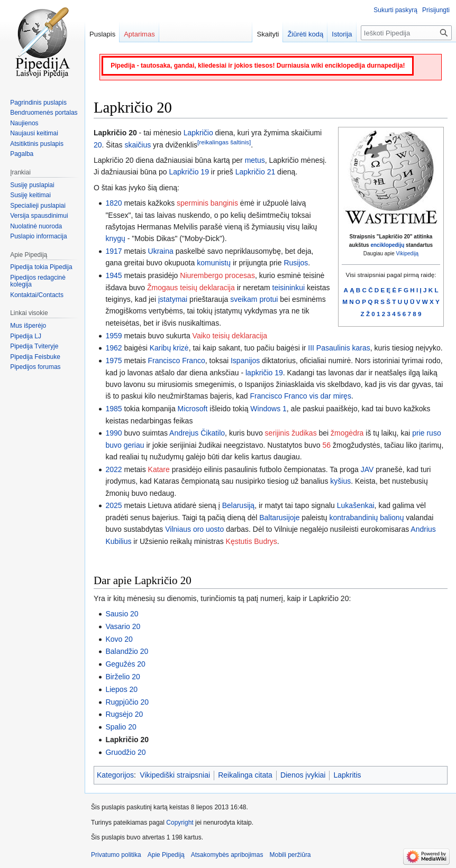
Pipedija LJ (26, 336)
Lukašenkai (356, 505)
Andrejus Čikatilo (197, 433)
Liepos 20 (121, 689)
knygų (115, 238)
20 (98, 145)
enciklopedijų (387, 245)
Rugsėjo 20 (124, 714)
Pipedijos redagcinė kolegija (38, 281)
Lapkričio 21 (256, 172)
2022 (113, 469)
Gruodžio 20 (125, 752)
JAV (367, 469)
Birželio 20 (122, 677)
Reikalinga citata (245, 775)
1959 (113, 336)
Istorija (342, 34)
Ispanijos (245, 361)
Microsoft (193, 409)
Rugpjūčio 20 (127, 702)
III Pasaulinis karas (339, 348)
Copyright (180, 823)
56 (327, 445)
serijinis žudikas (291, 433)
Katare (159, 469)
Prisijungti (436, 10)
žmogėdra (347, 433)
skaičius (138, 145)
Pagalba (22, 154)
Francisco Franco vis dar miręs (301, 396)
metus (255, 160)
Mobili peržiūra (290, 855)
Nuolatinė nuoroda (36, 226)
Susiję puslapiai (32, 185)
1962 (113, 348)
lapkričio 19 (264, 373)
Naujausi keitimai (34, 133)
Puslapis (102, 34)
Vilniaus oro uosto (194, 529)
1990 (113, 433)
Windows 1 (268, 409)
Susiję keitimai (30, 195)
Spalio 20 (121, 727)
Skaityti (268, 34)
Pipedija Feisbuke (35, 357)
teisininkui (289, 288)
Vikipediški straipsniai (175, 775)
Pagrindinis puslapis (38, 103)
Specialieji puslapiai (38, 206)
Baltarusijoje (279, 518)
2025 (113, 505)
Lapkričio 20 (127, 740)
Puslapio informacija (38, 236)
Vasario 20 (123, 626)
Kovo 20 (119, 639)
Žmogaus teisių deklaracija (191, 288)
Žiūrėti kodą (305, 34)
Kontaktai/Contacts (37, 295)
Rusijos (296, 263)
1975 (113, 361)
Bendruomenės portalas (44, 113)
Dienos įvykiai (303, 775)
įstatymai (173, 299)
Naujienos (24, 123)
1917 (113, 251)
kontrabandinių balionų (367, 518)
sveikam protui (254, 299)
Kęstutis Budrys (252, 541)
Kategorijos (115, 775)
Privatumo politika (116, 855)
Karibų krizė (169, 348)
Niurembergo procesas (217, 275)
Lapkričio (198, 133)
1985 (113, 409)
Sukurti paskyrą (395, 10)
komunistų (214, 263)
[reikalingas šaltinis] (224, 142)
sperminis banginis (207, 203)
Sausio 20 (122, 614)
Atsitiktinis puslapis (37, 144)
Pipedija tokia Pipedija (41, 267)
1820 (113, 203)
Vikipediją (408, 253)
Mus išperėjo (28, 326)
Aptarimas (139, 34)
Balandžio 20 (127, 651)
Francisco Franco (177, 361)
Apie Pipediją (166, 855)
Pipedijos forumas (35, 367)
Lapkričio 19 (189, 172)
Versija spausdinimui (39, 216)
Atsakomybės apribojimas (227, 855)
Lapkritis (347, 775)
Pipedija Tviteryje (34, 346)
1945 (113, 275)
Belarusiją (238, 505)
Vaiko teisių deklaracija (230, 336)
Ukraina (161, 251)
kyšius (340, 481)
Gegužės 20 (125, 664)
